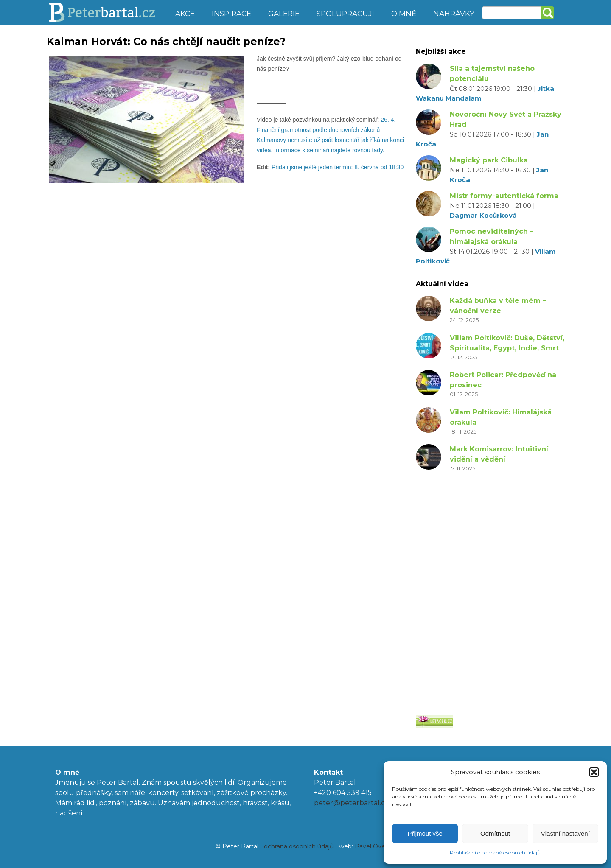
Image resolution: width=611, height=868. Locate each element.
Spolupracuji (345, 14)
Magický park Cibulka (489, 160)
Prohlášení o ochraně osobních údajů (495, 853)
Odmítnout (495, 833)
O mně (404, 14)
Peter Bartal (107, 13)
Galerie (284, 14)
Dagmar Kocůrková (483, 215)
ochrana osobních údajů (299, 846)
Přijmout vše (425, 833)
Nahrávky (454, 14)
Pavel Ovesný (375, 846)
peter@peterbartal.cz (351, 803)
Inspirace (231, 14)
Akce (185, 14)
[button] (594, 772)
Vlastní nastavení (565, 833)
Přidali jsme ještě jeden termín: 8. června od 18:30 (338, 167)
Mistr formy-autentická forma (504, 196)
